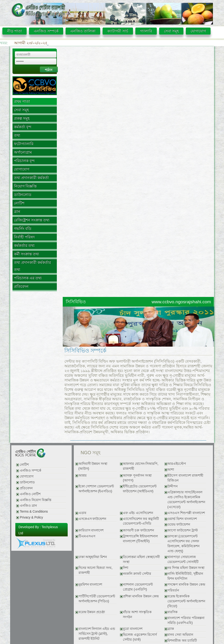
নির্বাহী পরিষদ (24, 237)
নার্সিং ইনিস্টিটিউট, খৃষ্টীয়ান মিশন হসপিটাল (185, 576)
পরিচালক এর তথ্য (28, 278)
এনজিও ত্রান (28, 506)
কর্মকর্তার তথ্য (24, 245)
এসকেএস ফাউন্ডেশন (92, 519)
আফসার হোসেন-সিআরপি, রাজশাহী (141, 466)
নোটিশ (19, 203)
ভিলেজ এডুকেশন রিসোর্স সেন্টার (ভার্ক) (140, 637)
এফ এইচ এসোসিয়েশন (138, 513)
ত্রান (17, 212)
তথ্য (17, 135)
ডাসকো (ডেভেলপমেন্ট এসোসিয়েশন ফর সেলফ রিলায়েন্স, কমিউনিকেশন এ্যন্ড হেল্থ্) (183, 544)
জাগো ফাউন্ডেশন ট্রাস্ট (183, 530)
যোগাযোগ (198, 31)
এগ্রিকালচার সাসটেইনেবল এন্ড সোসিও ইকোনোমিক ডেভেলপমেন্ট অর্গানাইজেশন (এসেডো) (186, 500)
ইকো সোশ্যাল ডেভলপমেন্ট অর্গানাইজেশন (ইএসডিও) (96, 489)
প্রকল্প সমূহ (22, 118)
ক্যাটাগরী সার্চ (118, 31)
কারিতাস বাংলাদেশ (91, 530)
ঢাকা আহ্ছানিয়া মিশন (93, 557)
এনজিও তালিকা (83, 31)
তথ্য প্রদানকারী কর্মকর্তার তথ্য (33, 266)
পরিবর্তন (173, 590)
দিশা (126, 568)
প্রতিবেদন (21, 286)
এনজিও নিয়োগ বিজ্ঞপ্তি (36, 500)
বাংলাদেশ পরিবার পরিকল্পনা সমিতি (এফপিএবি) (186, 620)
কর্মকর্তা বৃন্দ (23, 127)
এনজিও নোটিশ (30, 494)
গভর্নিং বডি (23, 229)
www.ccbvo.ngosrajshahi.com (181, 302)
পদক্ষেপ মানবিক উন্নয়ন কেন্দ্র (186, 585)
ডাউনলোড (23, 195)
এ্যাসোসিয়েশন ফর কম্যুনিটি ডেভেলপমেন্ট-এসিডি (141, 521)
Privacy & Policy (31, 517)
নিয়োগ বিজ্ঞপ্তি (25, 186)
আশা (171, 470)
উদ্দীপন (172, 486)
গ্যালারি (146, 31)
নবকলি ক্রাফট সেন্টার (137, 574)
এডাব (82, 513)
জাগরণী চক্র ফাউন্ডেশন (138, 530)
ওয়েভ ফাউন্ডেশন (179, 525)
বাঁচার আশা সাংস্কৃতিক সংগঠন (137, 615)
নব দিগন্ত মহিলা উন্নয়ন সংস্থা (186, 568)
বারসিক (172, 612)
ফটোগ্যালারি (24, 144)
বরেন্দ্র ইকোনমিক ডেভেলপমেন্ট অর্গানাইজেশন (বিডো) (186, 601)
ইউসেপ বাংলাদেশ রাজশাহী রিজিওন (185, 478)
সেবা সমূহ (171, 31)
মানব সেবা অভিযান (180, 635)
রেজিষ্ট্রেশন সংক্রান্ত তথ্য (32, 220)
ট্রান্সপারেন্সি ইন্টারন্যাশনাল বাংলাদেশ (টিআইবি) (140, 539)
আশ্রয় (83, 476)
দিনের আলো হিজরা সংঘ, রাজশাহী (95, 570)
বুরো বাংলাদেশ (133, 629)
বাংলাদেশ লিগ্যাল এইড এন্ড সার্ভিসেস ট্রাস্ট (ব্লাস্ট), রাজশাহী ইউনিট (97, 634)
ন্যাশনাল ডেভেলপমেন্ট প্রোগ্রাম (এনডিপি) (138, 587)
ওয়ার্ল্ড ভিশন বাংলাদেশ (182, 519)
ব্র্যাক (171, 629)
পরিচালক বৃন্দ (24, 161)
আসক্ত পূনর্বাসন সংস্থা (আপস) (137, 478)
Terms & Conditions (34, 512)
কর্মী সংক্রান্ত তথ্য (27, 254)
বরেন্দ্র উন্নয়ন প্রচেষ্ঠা (92, 612)
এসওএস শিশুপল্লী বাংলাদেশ (186, 513)
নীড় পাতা (15, 31)
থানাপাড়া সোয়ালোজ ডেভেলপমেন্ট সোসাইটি (183, 559)
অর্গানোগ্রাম (23, 152)
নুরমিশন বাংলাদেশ (90, 585)
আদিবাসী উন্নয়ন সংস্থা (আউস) (93, 466)
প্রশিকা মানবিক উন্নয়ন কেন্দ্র (141, 596)
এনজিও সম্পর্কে (46, 31)
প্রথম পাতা (22, 101)
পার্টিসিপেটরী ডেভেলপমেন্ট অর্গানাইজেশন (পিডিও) (97, 599)
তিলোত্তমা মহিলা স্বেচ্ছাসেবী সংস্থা (141, 559)
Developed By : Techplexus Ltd (38, 530)
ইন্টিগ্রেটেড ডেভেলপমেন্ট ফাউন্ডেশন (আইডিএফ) (140, 489)
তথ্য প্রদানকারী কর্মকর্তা (31, 178)
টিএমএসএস (87, 536)
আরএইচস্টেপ (177, 464)
